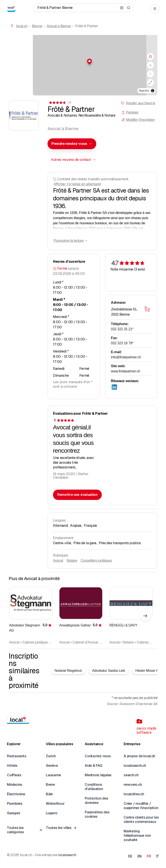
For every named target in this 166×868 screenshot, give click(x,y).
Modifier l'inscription (138, 120)
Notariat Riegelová (68, 671)
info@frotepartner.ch (126, 357)
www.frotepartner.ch (125, 371)
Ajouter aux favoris (140, 103)
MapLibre (144, 91)
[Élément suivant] (145, 616)
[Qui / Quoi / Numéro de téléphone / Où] (77, 8)
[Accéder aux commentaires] (60, 102)
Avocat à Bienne (59, 26)
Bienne (37, 26)
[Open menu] (155, 9)
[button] (83, 62)
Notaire (72, 560)
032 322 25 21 (122, 329)
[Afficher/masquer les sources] (153, 91)
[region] (83, 65)
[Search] (129, 8)
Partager (130, 112)
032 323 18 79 (122, 343)
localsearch (67, 855)
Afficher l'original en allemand (77, 184)
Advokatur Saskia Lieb (109, 671)
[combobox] (72, 144)
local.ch (22, 26)
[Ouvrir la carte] (147, 309)
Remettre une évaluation (77, 495)
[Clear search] (122, 8)
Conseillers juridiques (96, 560)
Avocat (58, 560)
